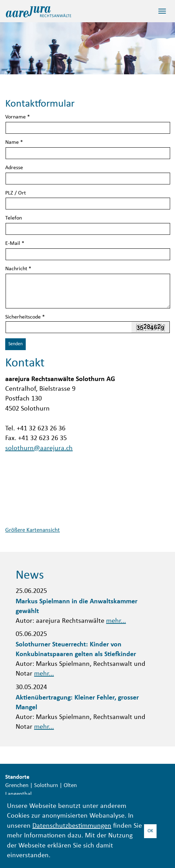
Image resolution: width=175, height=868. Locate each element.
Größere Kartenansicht (33, 530)
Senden (15, 344)
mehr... (116, 621)
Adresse (14, 168)
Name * (14, 143)
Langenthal (18, 794)
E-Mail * (15, 244)
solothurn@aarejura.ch (39, 449)
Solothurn (46, 786)
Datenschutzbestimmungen (72, 826)
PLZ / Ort (15, 193)
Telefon (14, 218)
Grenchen (17, 786)
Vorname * (18, 117)
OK (150, 831)
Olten (70, 786)
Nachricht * (18, 269)
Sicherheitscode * (25, 317)
